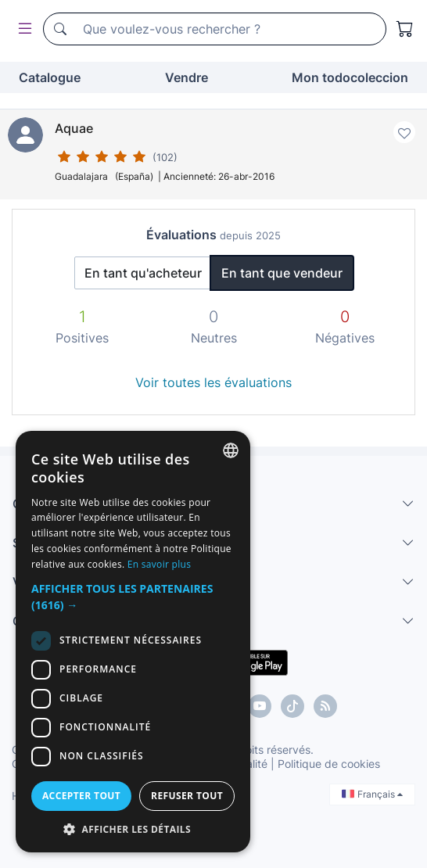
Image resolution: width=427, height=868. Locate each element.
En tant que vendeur (282, 273)
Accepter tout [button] (81, 796)
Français (372, 794)
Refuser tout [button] (187, 796)
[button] (133, 597)
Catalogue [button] (50, 77)
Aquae (74, 128)
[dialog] (133, 642)
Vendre (187, 77)
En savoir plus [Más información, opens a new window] (159, 564)
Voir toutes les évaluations (213, 382)
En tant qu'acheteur (143, 273)
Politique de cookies (329, 764)
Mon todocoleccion (350, 77)
